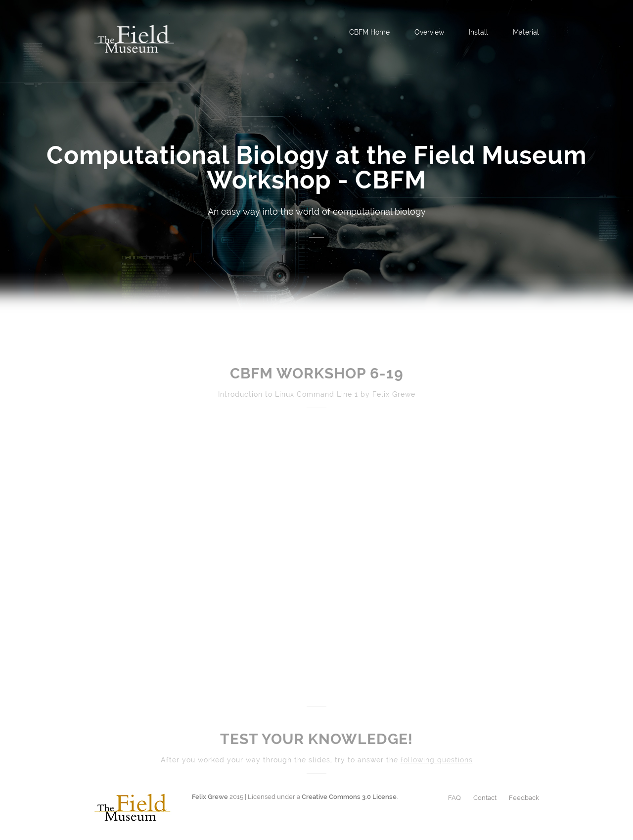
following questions (437, 760)
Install (478, 32)
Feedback (524, 798)
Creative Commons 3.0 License (349, 797)
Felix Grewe (210, 797)
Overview (429, 32)
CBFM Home (369, 32)
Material (526, 32)
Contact (485, 798)
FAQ (454, 798)
